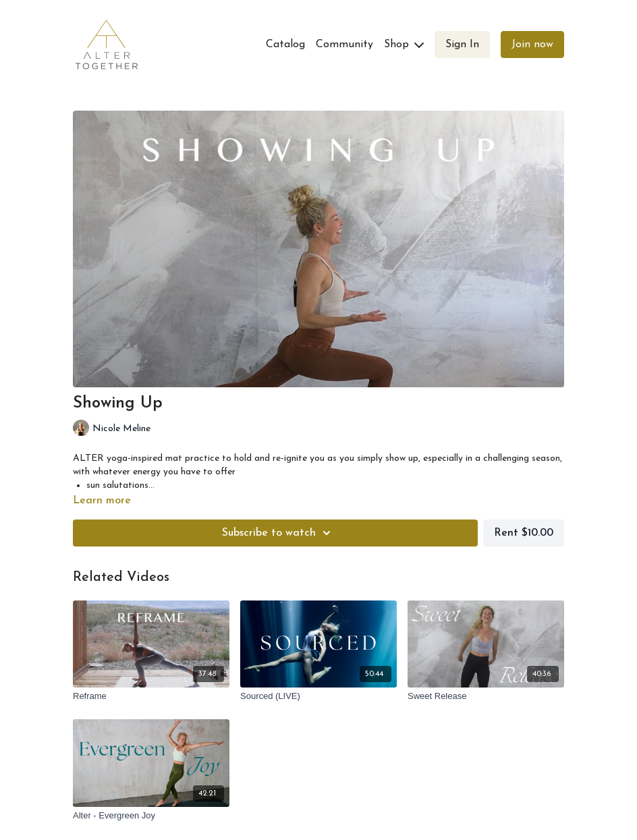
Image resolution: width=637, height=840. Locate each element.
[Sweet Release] (486, 696)
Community (344, 45)
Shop (404, 45)
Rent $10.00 (524, 533)
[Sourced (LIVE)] (318, 696)
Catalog (285, 45)
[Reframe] (151, 696)
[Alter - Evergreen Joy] (151, 816)
